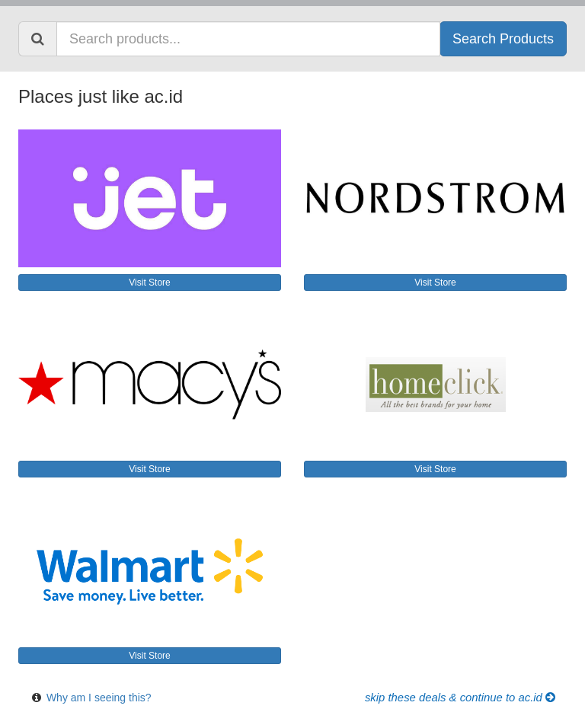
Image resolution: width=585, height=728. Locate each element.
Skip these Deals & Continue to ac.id (460, 698)
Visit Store (149, 283)
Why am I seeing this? (99, 698)
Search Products (503, 39)
